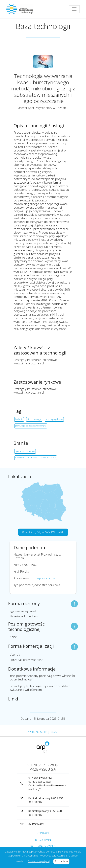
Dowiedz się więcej (39, 861)
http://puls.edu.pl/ (43, 578)
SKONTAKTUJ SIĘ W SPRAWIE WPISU (43, 532)
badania (19, 419)
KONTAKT (43, 833)
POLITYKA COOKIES (43, 846)
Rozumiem (62, 861)
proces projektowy (54, 419)
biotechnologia (34, 419)
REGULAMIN (43, 840)
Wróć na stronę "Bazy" (43, 732)
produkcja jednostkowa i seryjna (31, 426)
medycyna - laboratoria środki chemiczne (36, 457)
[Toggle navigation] (74, 9)
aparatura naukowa (25, 451)
